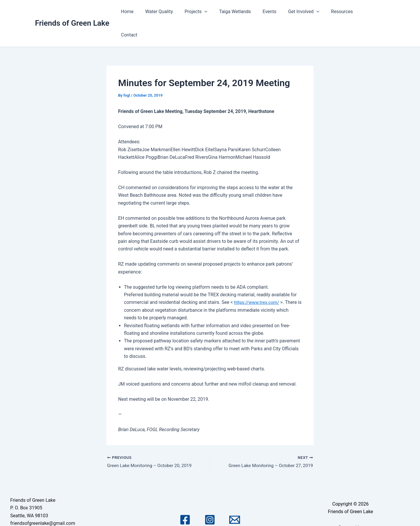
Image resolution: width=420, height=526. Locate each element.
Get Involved (308, 12)
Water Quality (173, 12)
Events (276, 12)
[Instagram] (210, 497)
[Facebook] (185, 497)
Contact (372, 12)
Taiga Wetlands (244, 12)
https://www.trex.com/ (257, 279)
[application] (216, 12)
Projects (207, 12)
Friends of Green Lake (72, 11)
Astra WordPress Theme (350, 512)
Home (143, 12)
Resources (344, 12)
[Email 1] (235, 497)
